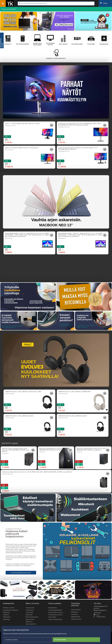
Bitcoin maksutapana (32, 617)
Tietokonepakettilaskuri (55, 610)
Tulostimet (91, 40)
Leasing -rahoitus (76, 619)
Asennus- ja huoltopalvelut (56, 54)
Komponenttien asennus (56, 612)
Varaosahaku (52, 617)
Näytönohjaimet (77, 40)
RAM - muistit (63, 40)
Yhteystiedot (7, 617)
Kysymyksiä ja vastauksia (11, 610)
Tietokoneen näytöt (50, 40)
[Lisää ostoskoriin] (51, 125)
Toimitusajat (29, 612)
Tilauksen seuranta (9, 608)
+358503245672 (100, 617)
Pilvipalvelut (75, 612)
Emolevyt (8, 40)
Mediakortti (6, 612)
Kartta (97, 615)
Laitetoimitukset (76, 610)
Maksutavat (29, 615)
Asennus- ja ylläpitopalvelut (76, 616)
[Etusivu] (10, 6)
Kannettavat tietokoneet (37, 40)
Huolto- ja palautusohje (55, 620)
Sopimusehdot (30, 620)
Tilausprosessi (30, 608)
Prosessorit (104, 40)
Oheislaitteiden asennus (55, 615)
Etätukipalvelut (53, 608)
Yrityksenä (6, 615)
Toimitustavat (30, 610)
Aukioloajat (6, 620)
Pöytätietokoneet (23, 40)
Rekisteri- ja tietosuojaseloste (31, 623)
